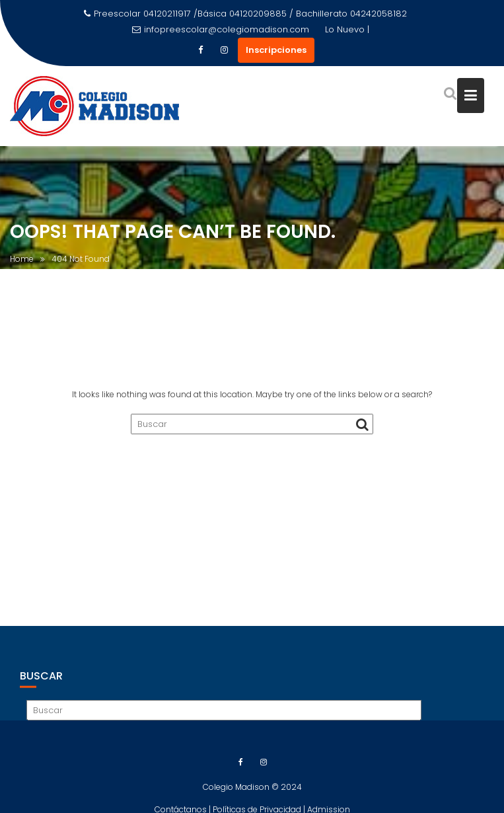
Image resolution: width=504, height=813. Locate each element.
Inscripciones (276, 50)
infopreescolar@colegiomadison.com (221, 29)
